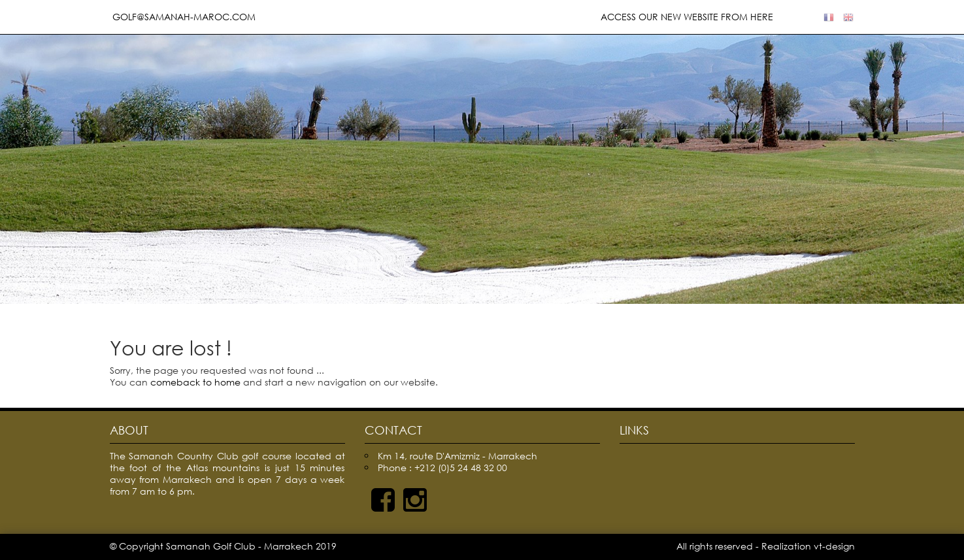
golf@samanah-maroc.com (183, 17)
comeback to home (195, 382)
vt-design (834, 546)
